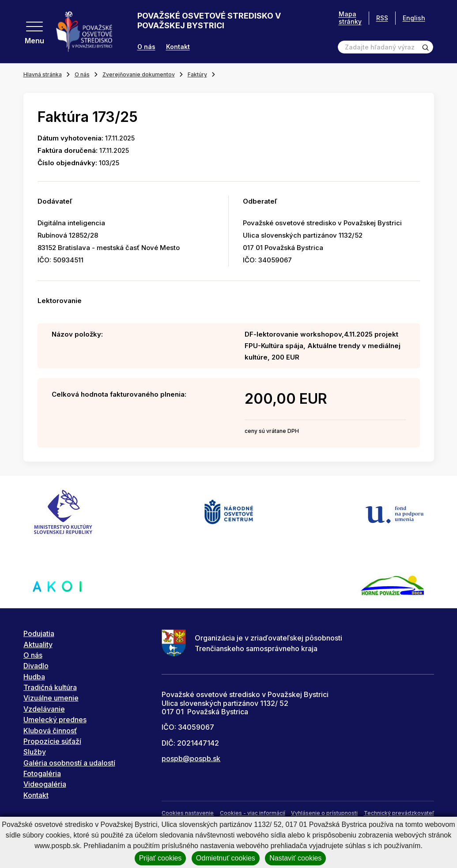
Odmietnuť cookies (226, 858)
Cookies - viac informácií (253, 813)
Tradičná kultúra (50, 687)
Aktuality (38, 644)
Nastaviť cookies (295, 858)
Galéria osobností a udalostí (69, 763)
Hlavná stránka (43, 74)
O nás (146, 47)
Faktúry (197, 74)
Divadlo (36, 666)
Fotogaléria (42, 773)
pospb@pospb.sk (191, 758)
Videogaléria (45, 784)
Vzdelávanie (44, 709)
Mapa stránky (350, 18)
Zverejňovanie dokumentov (139, 74)
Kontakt (178, 47)
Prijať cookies (161, 858)
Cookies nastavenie (188, 813)
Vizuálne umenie (51, 698)
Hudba (34, 677)
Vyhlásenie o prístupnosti (324, 813)
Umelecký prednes (55, 720)
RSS (382, 18)
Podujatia (39, 633)
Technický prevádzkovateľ (399, 813)
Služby (35, 752)
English (414, 18)
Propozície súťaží (52, 741)
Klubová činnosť (50, 731)
